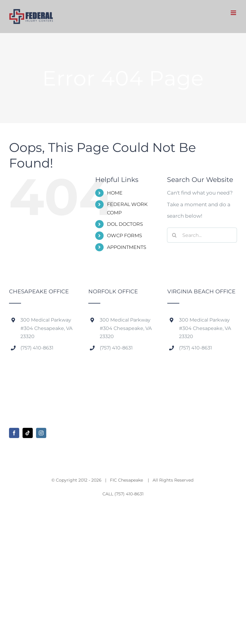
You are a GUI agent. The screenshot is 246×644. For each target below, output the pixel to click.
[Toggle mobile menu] (234, 13)
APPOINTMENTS (127, 247)
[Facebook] (14, 433)
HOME (115, 193)
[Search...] (202, 235)
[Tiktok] (28, 433)
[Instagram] (41, 433)
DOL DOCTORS (125, 224)
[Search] (175, 235)
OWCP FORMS (125, 236)
